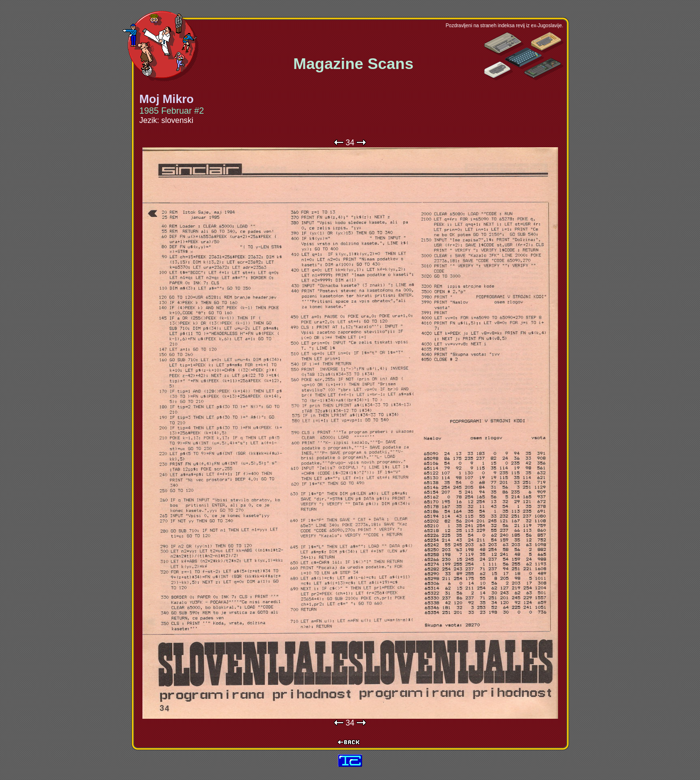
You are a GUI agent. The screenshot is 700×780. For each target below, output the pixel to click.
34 (350, 143)
